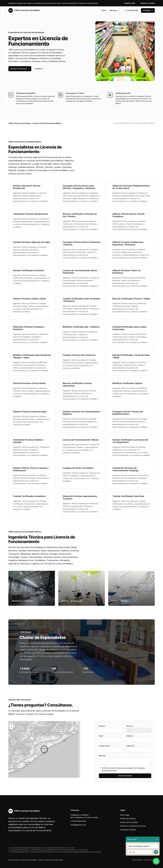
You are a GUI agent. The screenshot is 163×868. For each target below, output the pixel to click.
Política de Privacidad (125, 768)
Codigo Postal (105, 746)
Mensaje (103, 756)
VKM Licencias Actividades (24, 10)
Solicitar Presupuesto (20, 69)
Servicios (115, 10)
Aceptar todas (130, 3)
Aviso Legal (125, 815)
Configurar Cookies (128, 830)
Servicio (130, 726)
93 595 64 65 (131, 10)
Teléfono (130, 736)
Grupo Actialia (149, 860)
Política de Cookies (128, 819)
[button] (44, 749)
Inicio (104, 10)
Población (131, 746)
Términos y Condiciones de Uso (133, 826)
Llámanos (40, 69)
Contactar (148, 10)
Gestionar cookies (148, 3)
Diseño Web (137, 860)
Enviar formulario (125, 776)
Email (101, 736)
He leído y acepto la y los (123, 769)
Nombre (102, 726)
